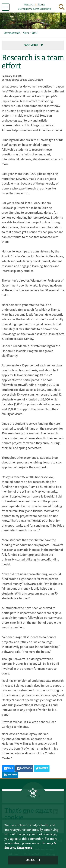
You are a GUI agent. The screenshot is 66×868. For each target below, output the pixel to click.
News (26, 33)
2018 (35, 33)
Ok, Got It (33, 860)
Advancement (12, 33)
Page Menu (34, 45)
